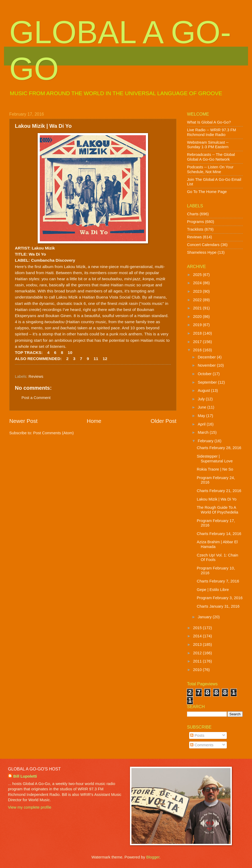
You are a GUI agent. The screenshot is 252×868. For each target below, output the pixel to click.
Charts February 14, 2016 (219, 534)
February (206, 441)
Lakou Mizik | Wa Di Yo (217, 499)
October (205, 374)
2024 (198, 283)
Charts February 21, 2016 (219, 491)
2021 (198, 308)
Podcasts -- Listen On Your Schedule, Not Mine (210, 169)
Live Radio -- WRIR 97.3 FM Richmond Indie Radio (212, 132)
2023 (198, 291)
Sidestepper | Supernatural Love (215, 459)
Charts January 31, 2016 (218, 606)
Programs (195, 222)
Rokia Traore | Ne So (215, 469)
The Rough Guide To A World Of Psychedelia (218, 510)
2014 (198, 636)
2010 (198, 670)
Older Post (164, 421)
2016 (198, 350)
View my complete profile (30, 807)
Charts (193, 214)
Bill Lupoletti (25, 776)
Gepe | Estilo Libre (213, 590)
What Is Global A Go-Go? (209, 122)
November (207, 365)
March (204, 432)
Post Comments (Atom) (53, 433)
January (205, 617)
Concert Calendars (203, 245)
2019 (198, 325)
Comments (202, 745)
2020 (198, 317)
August (204, 391)
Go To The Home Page (207, 192)
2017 (198, 342)
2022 (198, 300)
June (202, 407)
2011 (198, 661)
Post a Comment (36, 398)
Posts (197, 735)
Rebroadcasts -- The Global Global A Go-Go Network (211, 157)
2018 (198, 333)
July (202, 399)
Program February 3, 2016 (220, 598)
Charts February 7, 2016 (218, 581)
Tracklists (195, 229)
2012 (198, 653)
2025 (198, 275)
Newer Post (23, 421)
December (207, 357)
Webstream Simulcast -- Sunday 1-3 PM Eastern (208, 145)
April (202, 424)
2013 (198, 645)
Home (94, 421)
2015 (198, 628)
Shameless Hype (202, 252)
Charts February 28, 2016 (219, 448)
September (208, 382)
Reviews (36, 376)
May (202, 416)
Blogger (153, 857)
